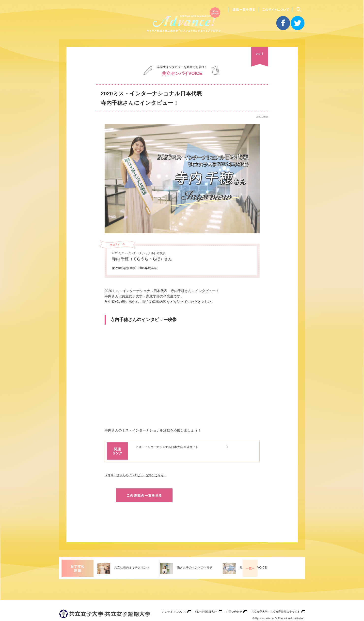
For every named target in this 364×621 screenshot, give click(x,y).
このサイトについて (172, 599)
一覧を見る (295, 556)
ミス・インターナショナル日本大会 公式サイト (175, 447)
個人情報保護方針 (205, 599)
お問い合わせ (233, 599)
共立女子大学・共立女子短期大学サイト (275, 599)
